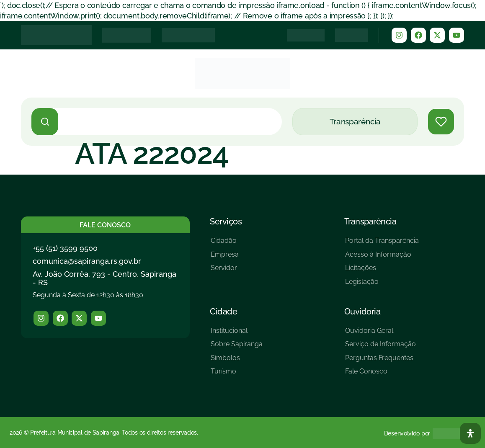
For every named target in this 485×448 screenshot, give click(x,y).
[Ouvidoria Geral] (381, 334)
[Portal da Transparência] (382, 244)
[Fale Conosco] (381, 375)
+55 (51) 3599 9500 (65, 248)
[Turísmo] (237, 375)
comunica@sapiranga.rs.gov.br (87, 261)
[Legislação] (382, 285)
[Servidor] (225, 271)
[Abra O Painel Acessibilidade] (470, 433)
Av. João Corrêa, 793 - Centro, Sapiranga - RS (104, 278)
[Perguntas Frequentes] (381, 361)
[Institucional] (237, 334)
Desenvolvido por (407, 433)
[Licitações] (382, 271)
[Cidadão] (225, 244)
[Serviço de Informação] (381, 347)
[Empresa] (225, 258)
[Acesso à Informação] (382, 258)
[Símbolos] (237, 361)
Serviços (226, 221)
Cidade (223, 312)
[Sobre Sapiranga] (237, 347)
